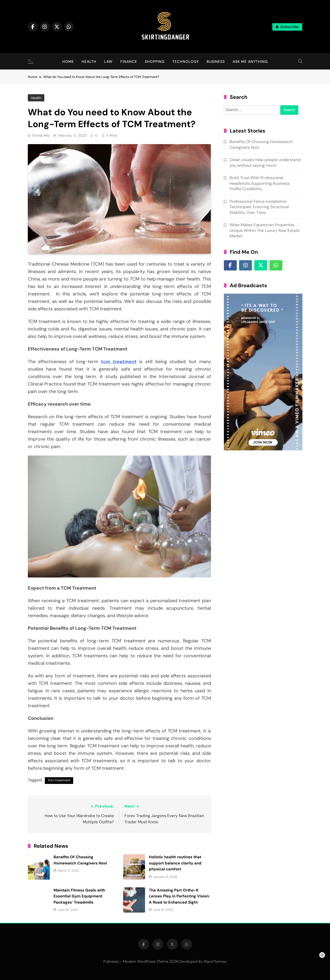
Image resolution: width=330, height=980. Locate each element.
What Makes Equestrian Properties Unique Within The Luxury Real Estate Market (266, 246)
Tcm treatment (59, 769)
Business (216, 62)
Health (89, 62)
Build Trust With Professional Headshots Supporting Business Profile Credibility (269, 198)
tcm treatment (115, 367)
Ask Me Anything (250, 62)
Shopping (155, 62)
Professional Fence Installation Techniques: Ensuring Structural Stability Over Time (268, 222)
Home (68, 62)
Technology (186, 62)
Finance (129, 62)
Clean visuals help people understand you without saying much (268, 175)
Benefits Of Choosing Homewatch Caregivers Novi (277, 846)
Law (108, 62)
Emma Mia (41, 135)
